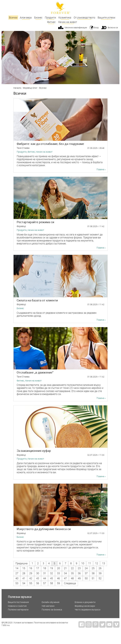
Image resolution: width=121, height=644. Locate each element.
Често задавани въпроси (88, 610)
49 (79, 578)
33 (58, 573)
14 (17, 568)
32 (52, 573)
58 (52, 583)
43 (38, 578)
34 (65, 573)
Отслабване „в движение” (35, 372)
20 (58, 568)
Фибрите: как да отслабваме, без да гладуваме (50, 144)
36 (79, 573)
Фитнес (51, 22)
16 (31, 568)
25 (93, 568)
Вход (96, 27)
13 (104, 563)
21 (65, 568)
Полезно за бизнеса (52, 610)
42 (31, 578)
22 (72, 568)
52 (100, 578)
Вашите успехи (106, 18)
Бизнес (38, 18)
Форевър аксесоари (85, 606)
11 (90, 563)
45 (52, 578)
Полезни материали (18, 610)
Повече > (101, 170)
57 (45, 583)
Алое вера (26, 18)
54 (24, 583)
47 (65, 578)
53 (17, 583)
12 (97, 563)
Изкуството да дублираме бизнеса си (44, 529)
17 (38, 568)
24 (86, 568)
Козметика (65, 18)
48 (72, 578)
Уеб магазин (48, 606)
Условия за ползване (23, 623)
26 (100, 568)
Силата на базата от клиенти (37, 300)
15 (24, 568)
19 (52, 568)
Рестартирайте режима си (35, 222)
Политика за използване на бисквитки (51, 623)
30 (38, 573)
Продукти (50, 18)
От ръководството (84, 18)
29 (31, 573)
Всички (13, 18)
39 (100, 573)
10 (83, 563)
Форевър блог (30, 88)
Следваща (70, 583)
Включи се (113, 27)
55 (31, 583)
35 (72, 573)
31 (45, 573)
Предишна (22, 563)
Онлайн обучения (50, 602)
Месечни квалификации (76, 27)
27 (17, 573)
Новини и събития (17, 606)
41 (24, 578)
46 (58, 578)
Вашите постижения (18, 602)
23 (79, 568)
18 (45, 568)
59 (58, 583)
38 (93, 573)
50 (86, 578)
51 (93, 578)
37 (86, 573)
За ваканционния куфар (34, 451)
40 (17, 578)
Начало (17, 88)
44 (45, 578)
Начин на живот (68, 22)
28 (24, 573)
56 (38, 583)
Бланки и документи (85, 602)
